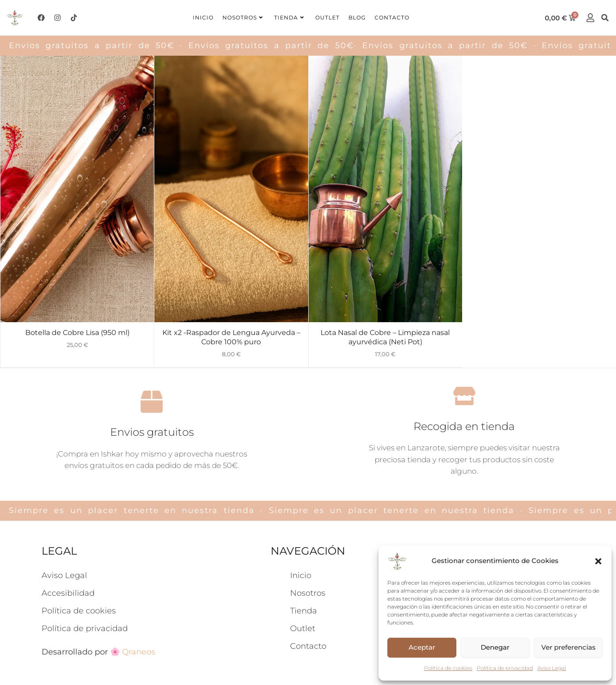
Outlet (327, 17)
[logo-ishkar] (15, 17)
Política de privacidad (505, 668)
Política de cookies (448, 668)
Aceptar (422, 647)
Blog (357, 17)
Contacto (392, 17)
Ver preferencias (568, 647)
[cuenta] (590, 18)
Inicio (203, 17)
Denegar (495, 647)
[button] (598, 561)
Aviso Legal (552, 668)
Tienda (289, 17)
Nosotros (243, 17)
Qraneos (139, 578)
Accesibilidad (68, 519)
